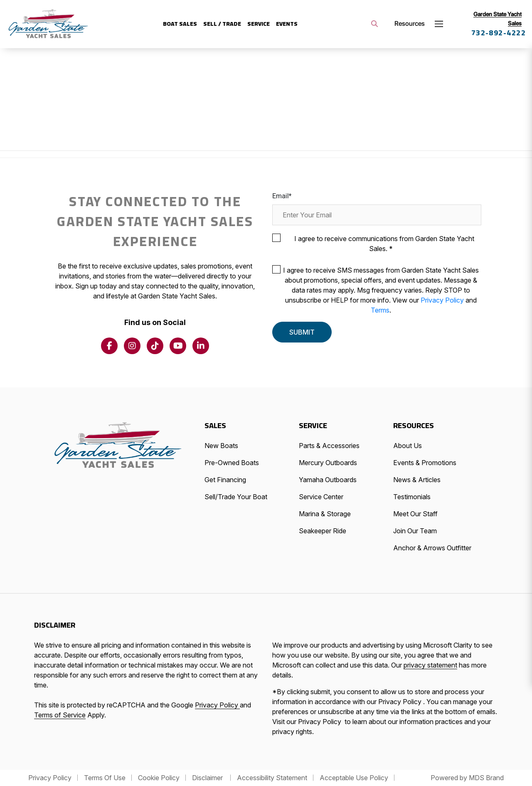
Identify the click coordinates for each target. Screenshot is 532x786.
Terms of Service (60, 715)
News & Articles (417, 480)
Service (259, 24)
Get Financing (225, 480)
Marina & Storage (325, 514)
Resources (410, 23)
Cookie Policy (159, 778)
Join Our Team (415, 531)
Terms (380, 310)
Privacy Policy (443, 300)
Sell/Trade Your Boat (236, 497)
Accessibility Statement (272, 778)
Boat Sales (180, 24)
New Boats (221, 446)
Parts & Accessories (329, 446)
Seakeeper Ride (323, 531)
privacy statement (430, 665)
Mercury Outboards (328, 463)
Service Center (321, 497)
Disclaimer (208, 778)
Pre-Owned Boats (232, 463)
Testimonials (412, 497)
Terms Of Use (105, 778)
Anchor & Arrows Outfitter (432, 548)
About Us (408, 446)
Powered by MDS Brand (467, 778)
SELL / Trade (222, 24)
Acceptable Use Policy (354, 778)
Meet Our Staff (415, 514)
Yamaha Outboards (328, 480)
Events (287, 24)
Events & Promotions (425, 463)
